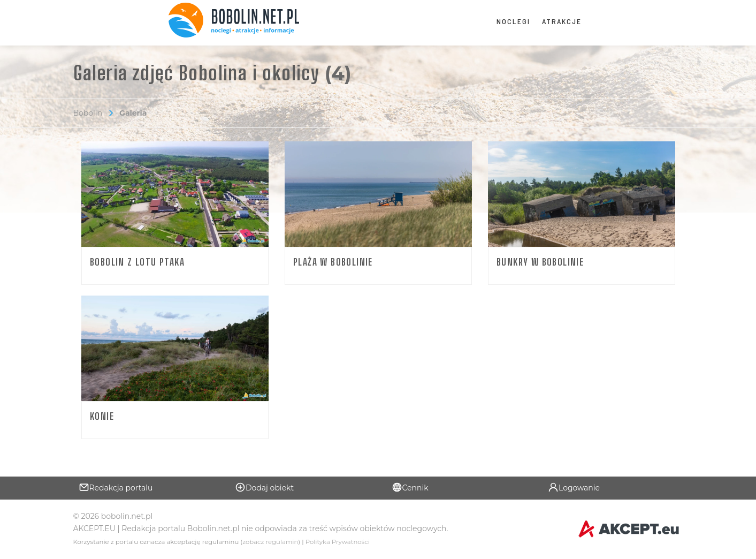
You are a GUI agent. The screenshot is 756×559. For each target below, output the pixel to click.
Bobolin (88, 113)
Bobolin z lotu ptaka (137, 262)
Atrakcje (562, 21)
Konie (102, 416)
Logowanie (574, 487)
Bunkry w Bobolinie (540, 262)
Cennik (410, 487)
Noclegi (513, 21)
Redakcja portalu (116, 487)
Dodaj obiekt (264, 487)
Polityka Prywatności (338, 542)
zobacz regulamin (270, 542)
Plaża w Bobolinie (333, 262)
